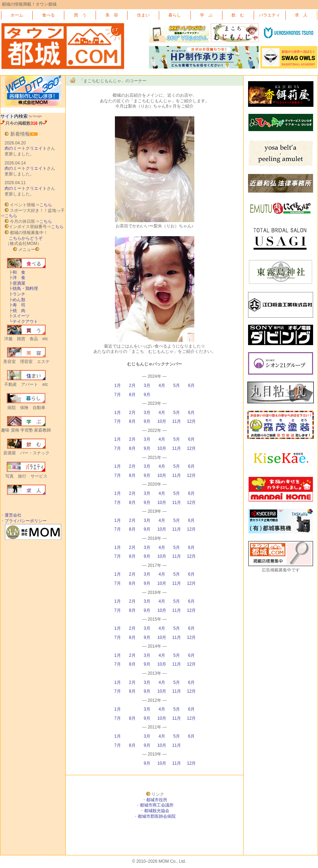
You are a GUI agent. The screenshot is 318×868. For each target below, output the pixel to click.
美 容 (112, 15)
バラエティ (270, 15)
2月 (132, 386)
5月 (177, 386)
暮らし (175, 15)
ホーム (17, 15)
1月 (118, 386)
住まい (143, 15)
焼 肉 (17, 311)
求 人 (301, 15)
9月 (147, 395)
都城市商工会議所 (157, 805)
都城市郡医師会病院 (157, 816)
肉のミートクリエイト (26, 148)
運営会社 (13, 515)
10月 (162, 421)
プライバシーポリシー (26, 521)
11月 (177, 421)
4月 (162, 386)
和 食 (17, 272)
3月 (147, 386)
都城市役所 (157, 800)
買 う (80, 15)
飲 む (238, 15)
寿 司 (17, 305)
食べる (48, 15)
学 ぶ (206, 15)
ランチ (17, 294)
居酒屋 (17, 283)
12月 (191, 421)
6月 (191, 386)
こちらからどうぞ (26, 238)
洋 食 (17, 278)
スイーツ (19, 316)
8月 (132, 395)
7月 (118, 395)
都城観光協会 (157, 811)
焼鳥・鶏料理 (23, 289)
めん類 (17, 300)
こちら (46, 205)
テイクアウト (23, 322)
